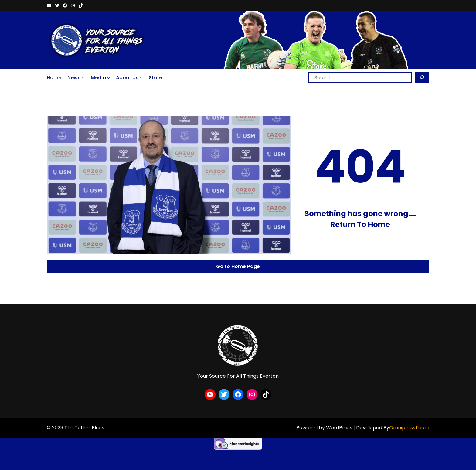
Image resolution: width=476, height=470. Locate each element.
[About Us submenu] (141, 77)
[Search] (422, 78)
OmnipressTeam (409, 428)
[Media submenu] (109, 77)
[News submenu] (83, 77)
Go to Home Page (238, 266)
